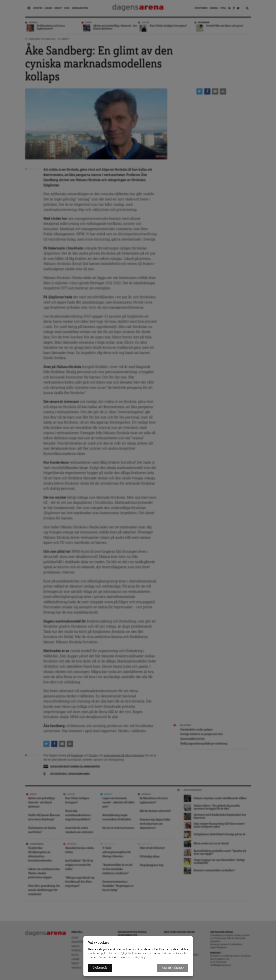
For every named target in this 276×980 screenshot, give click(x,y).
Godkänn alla (100, 968)
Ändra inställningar (173, 968)
